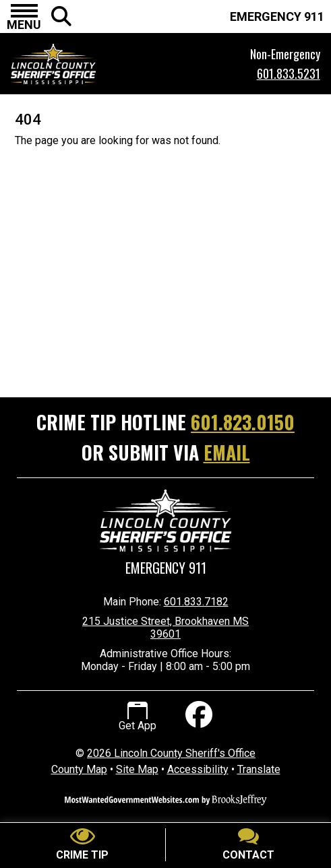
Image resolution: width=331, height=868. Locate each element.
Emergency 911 (166, 568)
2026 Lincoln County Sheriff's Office (171, 753)
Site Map (137, 769)
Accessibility (198, 769)
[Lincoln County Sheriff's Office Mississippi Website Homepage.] (99, 64)
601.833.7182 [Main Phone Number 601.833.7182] (196, 602)
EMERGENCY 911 (277, 16)
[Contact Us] (249, 845)
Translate (259, 769)
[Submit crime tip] (83, 845)
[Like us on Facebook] (197, 717)
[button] (24, 17)
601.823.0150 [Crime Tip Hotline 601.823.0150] (243, 422)
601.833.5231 (289, 73)
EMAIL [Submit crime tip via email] (227, 452)
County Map (79, 769)
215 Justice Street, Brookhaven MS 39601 (165, 628)
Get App (138, 717)
